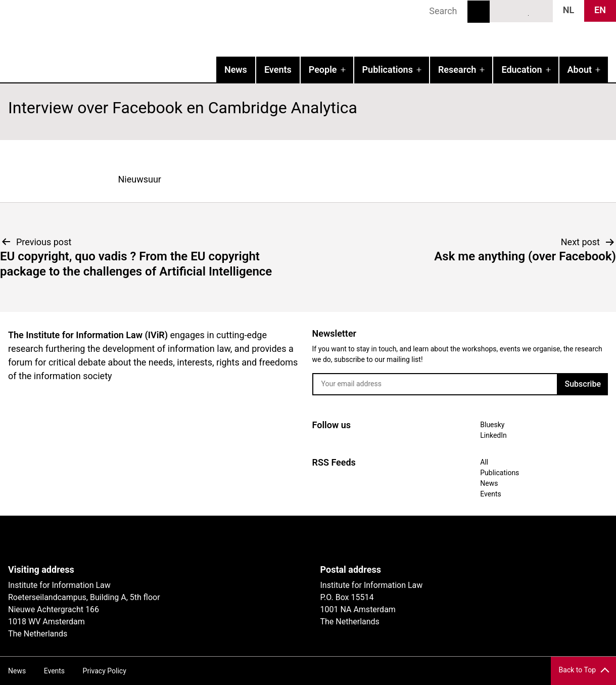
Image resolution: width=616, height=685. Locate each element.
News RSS (540, 11)
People (323, 70)
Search (479, 12)
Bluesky (503, 11)
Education (522, 70)
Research (457, 70)
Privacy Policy (105, 671)
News (236, 70)
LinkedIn (522, 11)
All (484, 462)
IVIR (129, 28)
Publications (388, 70)
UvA (125, 540)
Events (278, 70)
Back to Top (577, 670)
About (580, 70)
